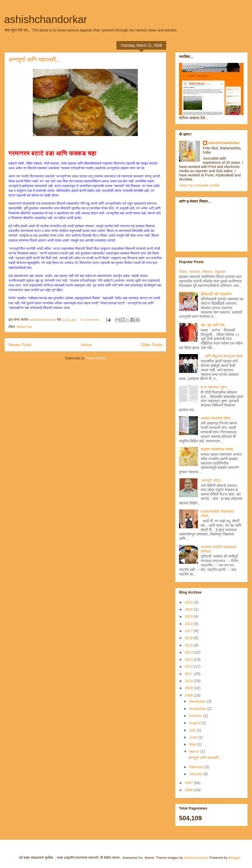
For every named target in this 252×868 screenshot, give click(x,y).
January (196, 774)
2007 (189, 783)
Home (86, 345)
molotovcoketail (196, 858)
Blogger (234, 858)
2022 (189, 602)
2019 (189, 616)
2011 (189, 674)
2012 (189, 666)
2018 (189, 624)
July (193, 730)
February (197, 767)
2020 (189, 609)
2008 (189, 695)
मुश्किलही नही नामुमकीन (216, 294)
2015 (189, 645)
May (193, 744)
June (193, 737)
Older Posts (152, 345)
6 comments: (91, 320)
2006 (189, 790)
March (195, 751)
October (196, 716)
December (198, 701)
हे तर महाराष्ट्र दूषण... (215, 387)
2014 (189, 652)
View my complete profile (199, 185)
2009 (189, 688)
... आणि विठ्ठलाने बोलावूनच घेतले (222, 356)
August (195, 723)
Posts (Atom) (96, 358)
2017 (189, 631)
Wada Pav (24, 327)
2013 (189, 659)
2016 (189, 638)
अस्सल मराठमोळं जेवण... (217, 418)
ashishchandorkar (46, 19)
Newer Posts (20, 345)
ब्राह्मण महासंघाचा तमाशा (217, 449)
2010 (189, 681)
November (198, 709)
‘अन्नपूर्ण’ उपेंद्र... (212, 480)
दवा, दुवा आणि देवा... (214, 325)
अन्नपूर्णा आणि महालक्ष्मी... (35, 60)
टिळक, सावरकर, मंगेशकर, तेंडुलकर (203, 272)
